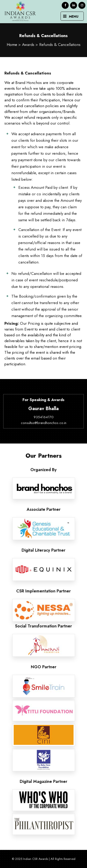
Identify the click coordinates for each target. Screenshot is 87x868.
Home (12, 45)
